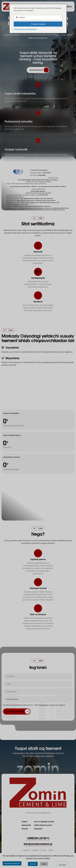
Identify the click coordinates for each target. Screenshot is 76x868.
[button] (38, 70)
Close (44, 864)
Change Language (38, 24)
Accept (33, 864)
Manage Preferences (12, 863)
